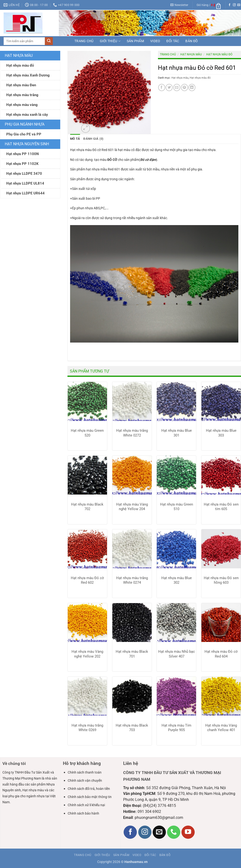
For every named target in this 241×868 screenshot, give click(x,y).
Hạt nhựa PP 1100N (23, 154)
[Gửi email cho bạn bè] (177, 87)
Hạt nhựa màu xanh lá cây (27, 115)
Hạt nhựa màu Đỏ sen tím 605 (221, 507)
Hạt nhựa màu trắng (22, 95)
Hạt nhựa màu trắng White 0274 (132, 580)
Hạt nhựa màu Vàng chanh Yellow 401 (221, 728)
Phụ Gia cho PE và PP (24, 134)
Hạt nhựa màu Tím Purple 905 (176, 728)
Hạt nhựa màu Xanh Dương (28, 75)
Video (155, 41)
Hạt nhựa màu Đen (21, 85)
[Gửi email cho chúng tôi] (239, 5)
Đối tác (173, 41)
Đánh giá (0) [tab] (92, 139)
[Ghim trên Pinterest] (184, 87)
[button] (179, 5)
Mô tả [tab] (75, 139)
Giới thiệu (110, 41)
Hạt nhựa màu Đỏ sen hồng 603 (221, 580)
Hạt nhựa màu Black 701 (132, 654)
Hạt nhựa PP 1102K (22, 164)
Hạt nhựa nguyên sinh (27, 144)
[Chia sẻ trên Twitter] (169, 87)
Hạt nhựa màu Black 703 (132, 728)
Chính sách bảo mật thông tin (90, 797)
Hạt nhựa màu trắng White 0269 (87, 728)
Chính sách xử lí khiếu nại (86, 805)
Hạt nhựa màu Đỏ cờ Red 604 (221, 654)
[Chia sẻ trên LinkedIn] (192, 87)
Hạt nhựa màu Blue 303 (221, 433)
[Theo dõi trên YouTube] (188, 832)
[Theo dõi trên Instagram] (234, 5)
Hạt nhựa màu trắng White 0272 (132, 433)
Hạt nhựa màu (19, 55)
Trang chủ (84, 41)
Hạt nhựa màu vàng (22, 105)
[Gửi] (49, 41)
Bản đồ (192, 41)
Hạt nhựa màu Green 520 (87, 433)
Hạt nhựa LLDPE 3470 (24, 174)
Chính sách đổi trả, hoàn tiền (89, 789)
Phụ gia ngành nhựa (25, 124)
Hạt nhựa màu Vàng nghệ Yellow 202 (87, 654)
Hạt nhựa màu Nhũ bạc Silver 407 (177, 654)
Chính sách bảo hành (83, 813)
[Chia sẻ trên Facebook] (162, 87)
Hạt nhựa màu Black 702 (87, 507)
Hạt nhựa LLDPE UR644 (25, 193)
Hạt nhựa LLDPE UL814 (25, 183)
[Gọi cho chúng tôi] (174, 832)
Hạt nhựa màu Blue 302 (177, 580)
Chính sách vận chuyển (85, 781)
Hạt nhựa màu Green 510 (177, 507)
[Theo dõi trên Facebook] (230, 5)
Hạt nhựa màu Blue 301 (177, 433)
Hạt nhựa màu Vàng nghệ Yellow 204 (132, 507)
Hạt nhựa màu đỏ (20, 65)
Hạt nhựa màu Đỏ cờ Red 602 (87, 580)
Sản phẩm (135, 41)
